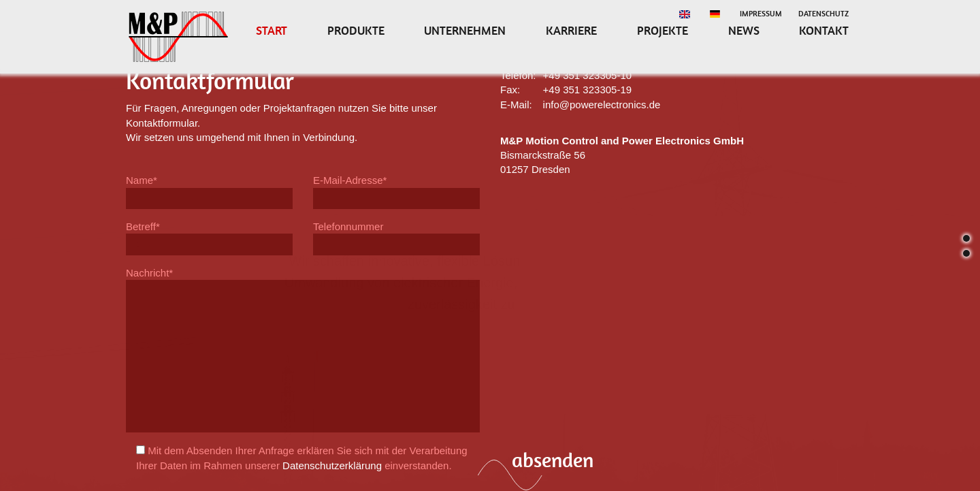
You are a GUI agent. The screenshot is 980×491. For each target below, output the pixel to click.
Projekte (663, 30)
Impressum (761, 14)
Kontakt (824, 30)
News (744, 30)
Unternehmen (465, 30)
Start (272, 30)
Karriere (571, 30)
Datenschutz (823, 14)
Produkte (356, 30)
